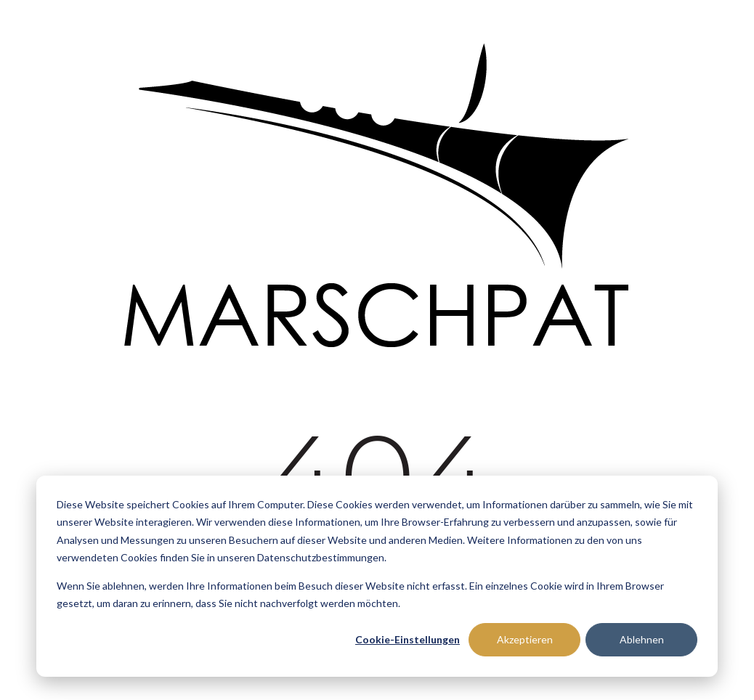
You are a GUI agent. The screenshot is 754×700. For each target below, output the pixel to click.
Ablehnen (642, 639)
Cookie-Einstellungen (408, 639)
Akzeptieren (525, 639)
